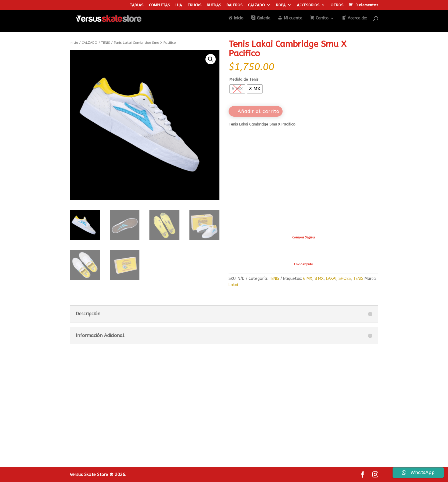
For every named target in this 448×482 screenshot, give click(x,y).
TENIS (106, 43)
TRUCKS (194, 5)
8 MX (319, 279)
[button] (211, 59)
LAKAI (331, 279)
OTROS (337, 5)
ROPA (281, 5)
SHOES (345, 279)
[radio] (237, 89)
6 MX (308, 279)
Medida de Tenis (244, 79)
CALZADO (256, 5)
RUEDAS (214, 5)
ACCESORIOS (308, 5)
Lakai (233, 285)
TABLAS (137, 5)
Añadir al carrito (259, 111)
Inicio (74, 43)
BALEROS (235, 5)
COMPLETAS (159, 5)
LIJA (179, 5)
